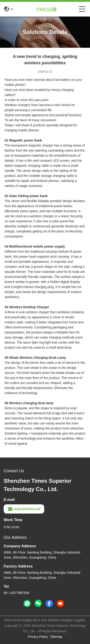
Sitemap (56, 637)
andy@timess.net (24, 509)
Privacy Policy (38, 637)
